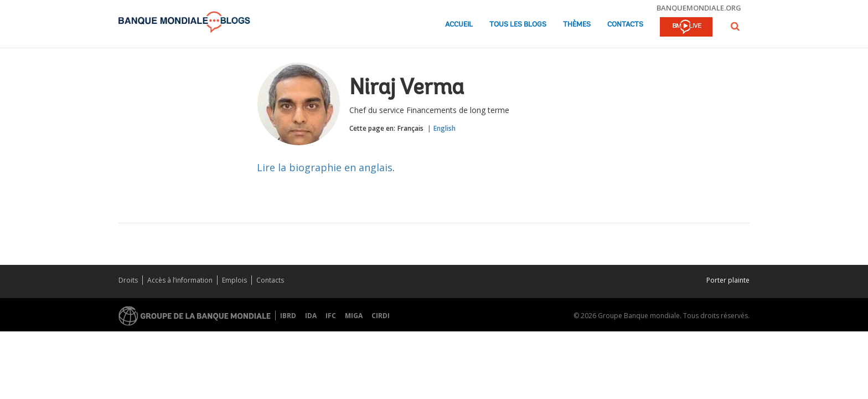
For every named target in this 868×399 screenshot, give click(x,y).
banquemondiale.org (699, 8)
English (445, 128)
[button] (735, 26)
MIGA (354, 316)
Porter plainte (728, 280)
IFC (331, 316)
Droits (128, 280)
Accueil (459, 25)
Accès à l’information (180, 280)
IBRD (288, 316)
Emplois (234, 280)
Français (410, 128)
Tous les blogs (518, 25)
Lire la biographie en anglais (325, 167)
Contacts (625, 25)
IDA (311, 316)
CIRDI (381, 316)
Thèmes (577, 25)
